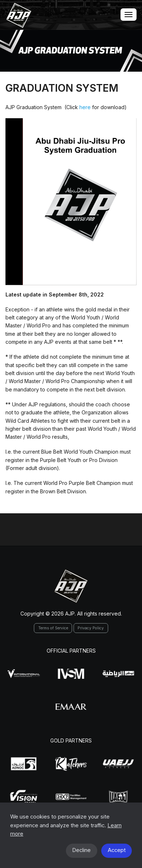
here (85, 107)
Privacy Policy (91, 628)
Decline (81, 850)
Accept (117, 850)
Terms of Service (53, 628)
